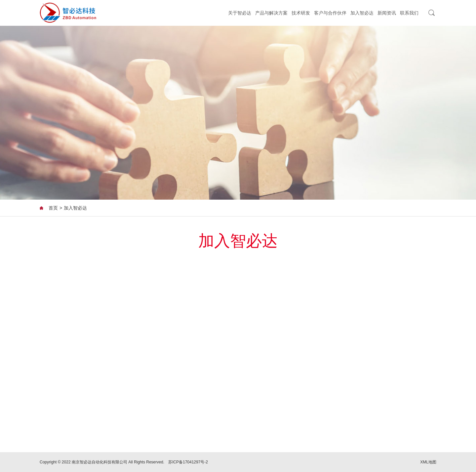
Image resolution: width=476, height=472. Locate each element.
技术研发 (301, 13)
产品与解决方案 (271, 13)
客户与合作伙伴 (330, 13)
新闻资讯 (387, 13)
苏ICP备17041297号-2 (188, 462)
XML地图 (428, 462)
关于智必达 (240, 13)
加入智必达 (362, 13)
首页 (53, 208)
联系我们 (409, 13)
